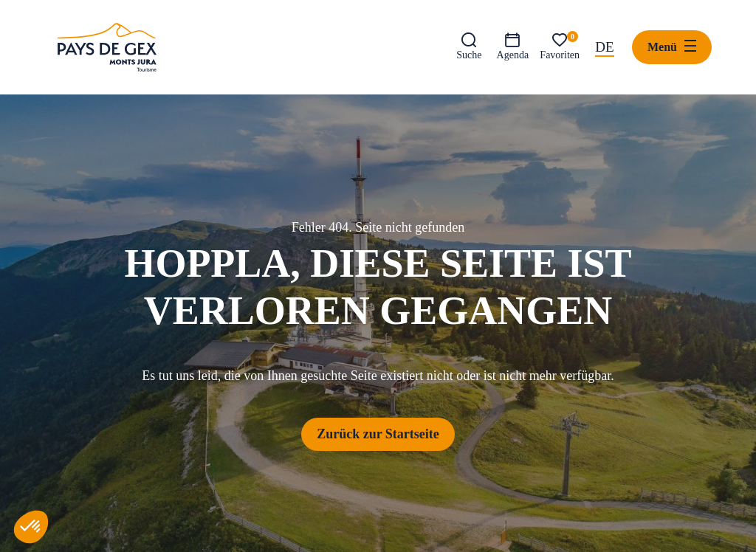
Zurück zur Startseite (378, 434)
